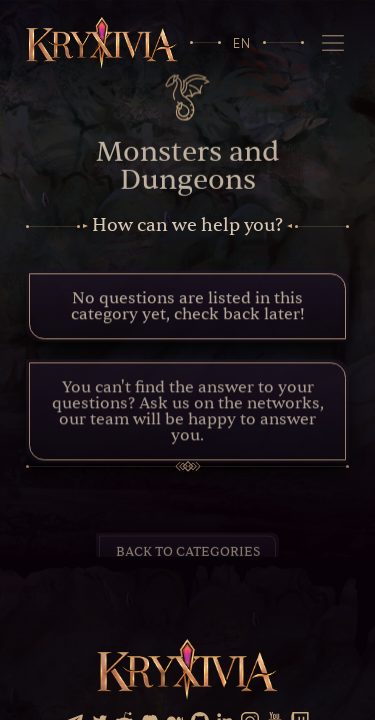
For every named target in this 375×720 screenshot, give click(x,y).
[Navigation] (332, 42)
